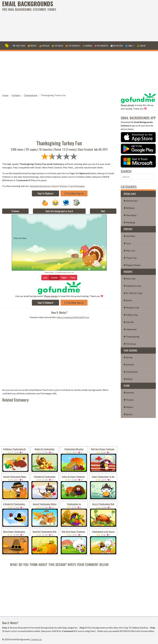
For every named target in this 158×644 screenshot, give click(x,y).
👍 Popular (44, 46)
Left (45, 277)
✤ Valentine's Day (132, 286)
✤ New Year (130, 278)
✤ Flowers (129, 400)
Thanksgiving (31, 95)
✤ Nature (128, 407)
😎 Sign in (141, 46)
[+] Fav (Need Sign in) (74, 193)
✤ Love (127, 243)
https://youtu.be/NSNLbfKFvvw (73, 317)
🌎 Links (129, 46)
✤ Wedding (129, 222)
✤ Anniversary (131, 201)
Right (64, 277)
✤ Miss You (129, 251)
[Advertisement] (106, 20)
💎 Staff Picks (19, 46)
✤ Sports (128, 414)
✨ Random (87, 46)
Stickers (64, 186)
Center (54, 277)
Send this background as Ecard (59, 211)
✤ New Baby (130, 215)
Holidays (16, 95)
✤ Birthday (129, 208)
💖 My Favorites (101, 46)
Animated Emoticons (40, 186)
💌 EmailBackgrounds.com (64, 272)
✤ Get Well (129, 236)
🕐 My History (117, 46)
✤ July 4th (129, 322)
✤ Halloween (130, 329)
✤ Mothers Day (131, 307)
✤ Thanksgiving (132, 337)
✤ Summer (129, 364)
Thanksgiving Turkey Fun (53, 95)
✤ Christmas (130, 344)
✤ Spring (128, 357)
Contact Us (36, 639)
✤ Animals (129, 392)
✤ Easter (128, 300)
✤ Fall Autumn (131, 372)
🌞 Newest (32, 46)
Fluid (73, 277)
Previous (15, 211)
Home (5, 95)
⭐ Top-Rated (57, 46)
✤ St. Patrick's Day (133, 293)
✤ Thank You (130, 258)
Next (103, 211)
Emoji (55, 186)
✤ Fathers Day (131, 315)
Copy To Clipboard (45, 193)
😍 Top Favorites (73, 46)
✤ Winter (128, 379)
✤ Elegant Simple (132, 265)
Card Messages (77, 186)
